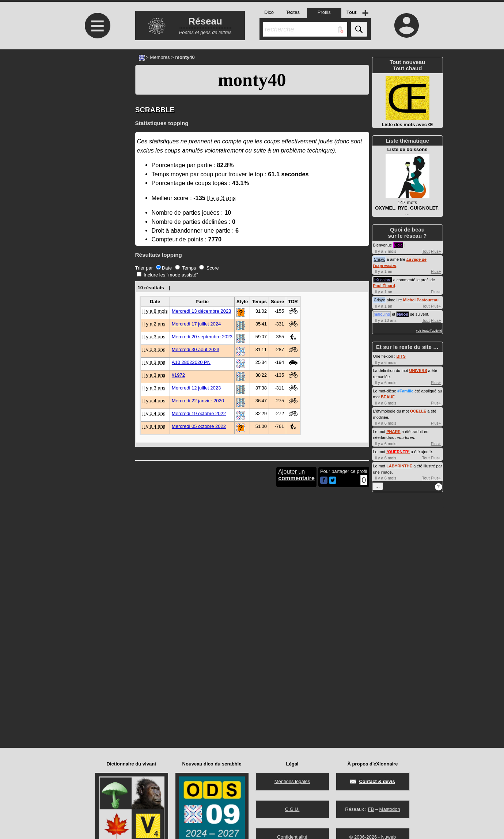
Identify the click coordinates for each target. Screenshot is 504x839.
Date (164, 268)
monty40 (252, 80)
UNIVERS (418, 370)
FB (371, 809)
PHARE (393, 432)
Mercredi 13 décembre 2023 (202, 311)
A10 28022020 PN (191, 362)
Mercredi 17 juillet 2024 (196, 324)
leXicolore (383, 280)
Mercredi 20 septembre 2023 (202, 337)
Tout (426, 251)
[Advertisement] (97, 111)
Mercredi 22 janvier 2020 (198, 401)
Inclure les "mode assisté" (167, 275)
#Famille (405, 391)
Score (209, 268)
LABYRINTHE (399, 466)
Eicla (398, 245)
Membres (160, 57)
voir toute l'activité (429, 331)
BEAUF (388, 397)
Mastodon (390, 809)
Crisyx (380, 259)
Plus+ (436, 251)
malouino (382, 314)
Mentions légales (292, 781)
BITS (401, 356)
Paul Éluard (384, 286)
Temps (186, 268)
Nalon (403, 314)
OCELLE (418, 411)
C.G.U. (292, 809)
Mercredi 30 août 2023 (196, 349)
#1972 (178, 375)
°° (398, 452)
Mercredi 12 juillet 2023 (196, 388)
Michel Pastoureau (421, 300)
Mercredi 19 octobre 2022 (199, 413)
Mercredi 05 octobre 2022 (199, 426)
